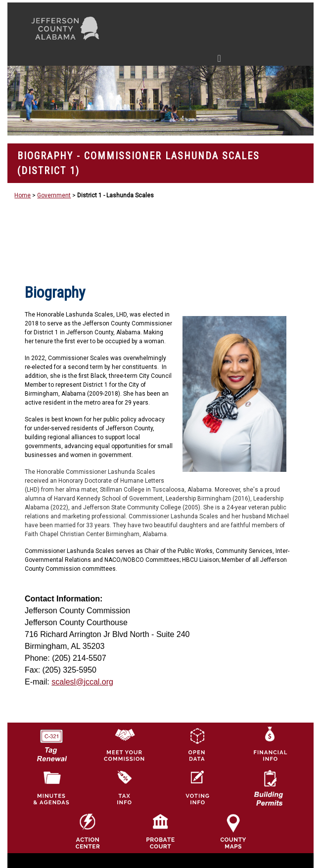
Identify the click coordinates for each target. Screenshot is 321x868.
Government (54, 195)
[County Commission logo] (124, 744)
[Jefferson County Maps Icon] (233, 831)
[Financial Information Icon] (270, 744)
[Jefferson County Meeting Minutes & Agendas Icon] (51, 787)
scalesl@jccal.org (82, 682)
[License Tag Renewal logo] (51, 742)
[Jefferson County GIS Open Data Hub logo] (197, 744)
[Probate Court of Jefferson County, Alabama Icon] (160, 831)
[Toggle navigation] (125, 60)
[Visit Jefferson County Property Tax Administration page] (124, 787)
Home (23, 195)
